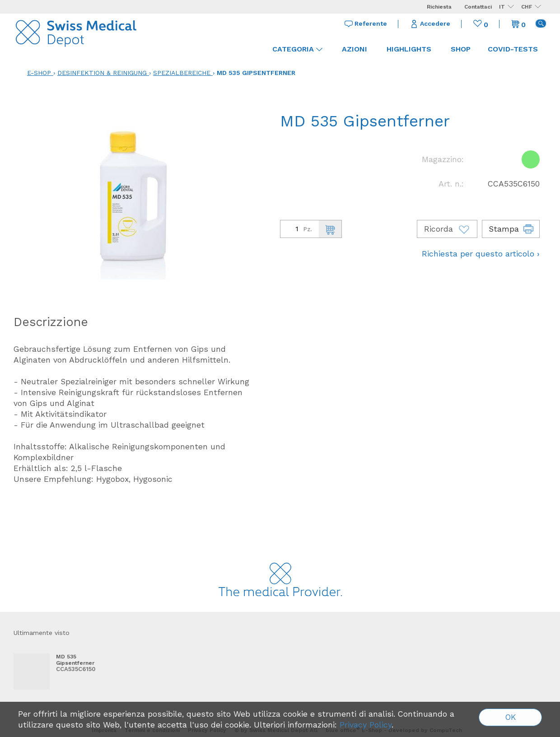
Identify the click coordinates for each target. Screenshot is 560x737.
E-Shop (39, 73)
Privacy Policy (366, 725)
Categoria (297, 49)
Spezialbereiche (182, 73)
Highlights (409, 49)
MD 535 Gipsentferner (256, 73)
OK (511, 717)
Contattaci (478, 7)
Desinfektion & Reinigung (102, 73)
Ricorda (447, 229)
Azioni (355, 49)
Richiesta (439, 7)
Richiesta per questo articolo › (481, 254)
